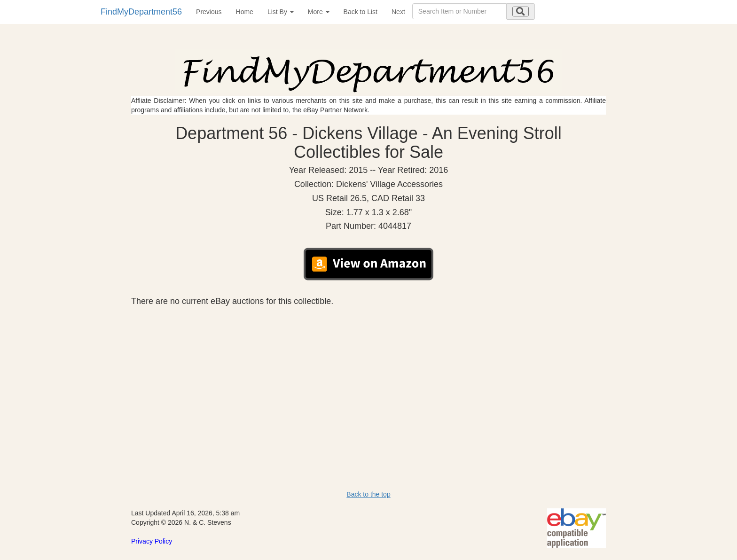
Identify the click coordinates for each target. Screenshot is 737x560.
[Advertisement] (368, 377)
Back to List (361, 12)
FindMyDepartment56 (141, 12)
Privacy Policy (152, 541)
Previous (209, 12)
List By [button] (281, 12)
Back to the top (368, 494)
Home (245, 12)
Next (398, 12)
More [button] (319, 12)
